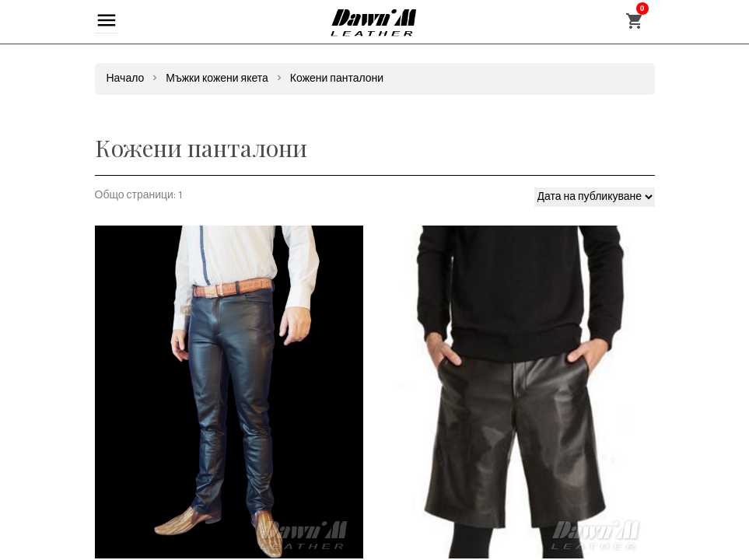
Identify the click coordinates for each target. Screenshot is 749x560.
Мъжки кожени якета (217, 79)
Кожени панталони (337, 79)
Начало (126, 79)
